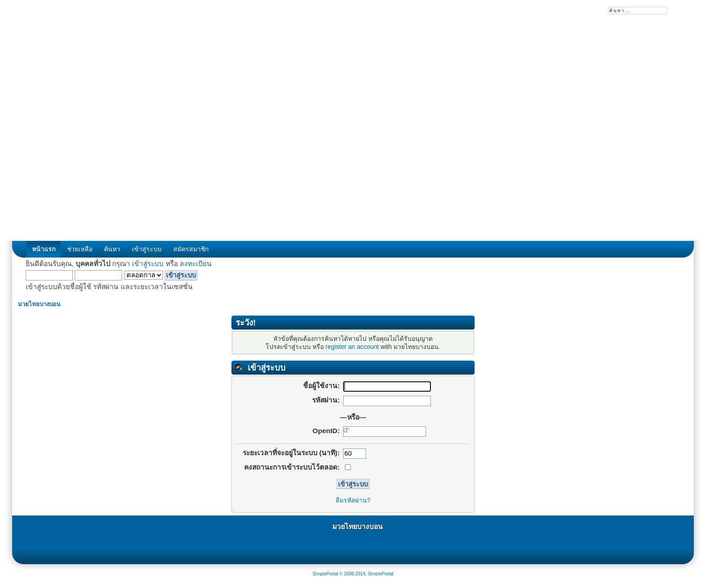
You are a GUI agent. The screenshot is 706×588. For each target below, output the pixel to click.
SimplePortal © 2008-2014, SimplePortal (353, 574)
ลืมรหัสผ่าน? (353, 500)
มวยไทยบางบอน (358, 527)
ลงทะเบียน (196, 264)
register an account (352, 347)
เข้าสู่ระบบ (148, 264)
